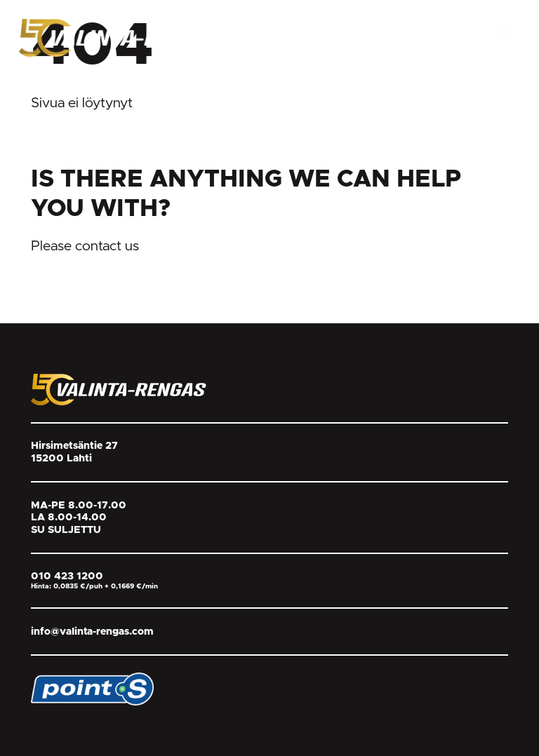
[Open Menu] (506, 34)
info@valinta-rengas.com (92, 632)
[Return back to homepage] (124, 37)
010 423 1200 (67, 576)
